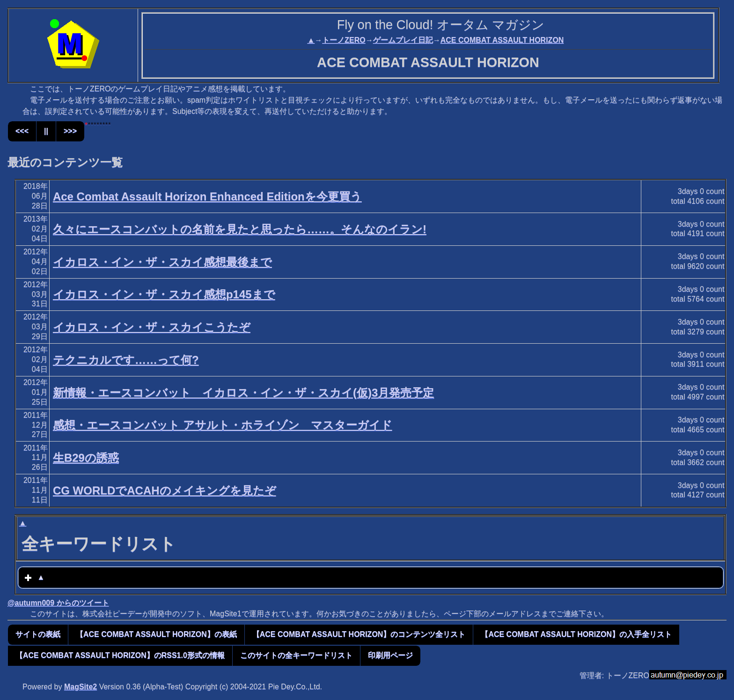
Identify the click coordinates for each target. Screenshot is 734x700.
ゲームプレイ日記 (403, 40)
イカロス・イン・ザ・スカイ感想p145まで (164, 294)
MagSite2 (81, 687)
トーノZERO (344, 40)
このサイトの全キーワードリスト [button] (296, 655)
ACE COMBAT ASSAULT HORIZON (502, 40)
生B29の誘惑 (86, 458)
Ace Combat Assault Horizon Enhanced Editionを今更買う (207, 196)
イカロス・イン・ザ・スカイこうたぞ (152, 327)
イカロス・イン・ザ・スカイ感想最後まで (162, 262)
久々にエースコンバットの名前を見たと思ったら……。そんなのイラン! (240, 229)
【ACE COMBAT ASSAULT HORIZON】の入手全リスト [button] (576, 634)
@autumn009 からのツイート (58, 603)
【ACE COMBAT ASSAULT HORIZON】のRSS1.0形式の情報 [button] (120, 655)
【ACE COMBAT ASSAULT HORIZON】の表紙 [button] (156, 634)
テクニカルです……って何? (126, 360)
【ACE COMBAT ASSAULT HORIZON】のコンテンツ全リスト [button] (359, 634)
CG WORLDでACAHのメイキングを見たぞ (165, 490)
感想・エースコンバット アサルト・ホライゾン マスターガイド (223, 425)
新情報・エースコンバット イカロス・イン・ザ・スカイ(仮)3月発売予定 (243, 393)
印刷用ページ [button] (390, 655)
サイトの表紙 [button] (38, 634)
